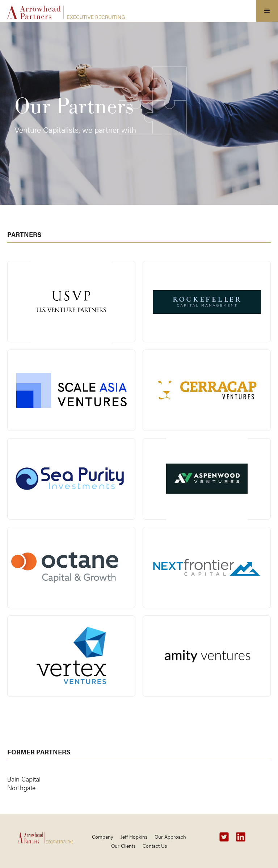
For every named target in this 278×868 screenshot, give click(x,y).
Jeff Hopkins (134, 837)
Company (103, 837)
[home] (66, 10)
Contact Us (155, 846)
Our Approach (170, 837)
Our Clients (123, 846)
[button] (267, 11)
